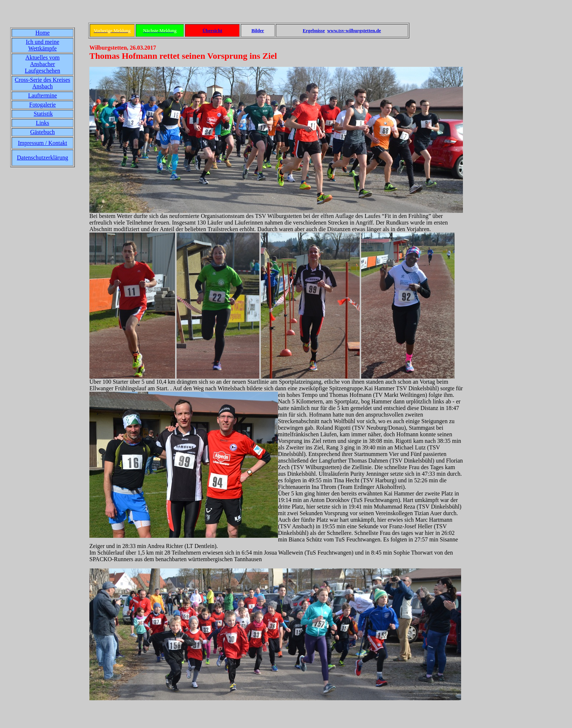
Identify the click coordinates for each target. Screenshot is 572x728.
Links (42, 123)
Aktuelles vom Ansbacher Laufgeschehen (42, 64)
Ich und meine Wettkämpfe (43, 45)
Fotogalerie (42, 105)
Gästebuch (43, 132)
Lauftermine (42, 95)
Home (42, 33)
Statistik (43, 114)
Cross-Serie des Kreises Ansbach (43, 83)
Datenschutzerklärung (42, 158)
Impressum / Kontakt (42, 143)
